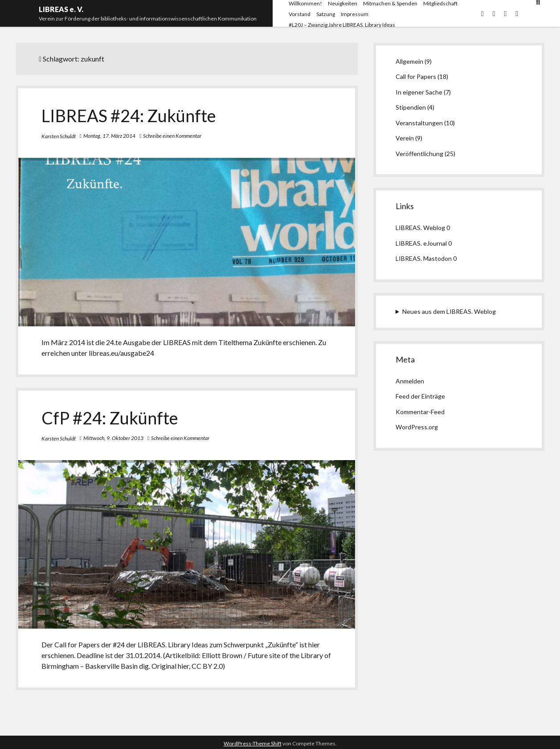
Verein (405, 138)
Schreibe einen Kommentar (172, 136)
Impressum (355, 14)
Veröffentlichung (419, 154)
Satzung (326, 14)
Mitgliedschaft (440, 3)
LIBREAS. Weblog (420, 228)
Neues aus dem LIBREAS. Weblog (449, 311)
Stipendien (411, 107)
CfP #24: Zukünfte (110, 418)
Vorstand (300, 14)
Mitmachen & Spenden (390, 3)
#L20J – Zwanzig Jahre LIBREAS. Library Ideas (342, 25)
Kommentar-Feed (420, 412)
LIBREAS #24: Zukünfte (129, 115)
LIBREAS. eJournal (421, 243)
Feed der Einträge (420, 396)
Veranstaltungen (419, 123)
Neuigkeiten (343, 3)
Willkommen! (305, 3)
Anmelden (410, 381)
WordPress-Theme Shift (253, 743)
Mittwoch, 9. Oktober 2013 (113, 438)
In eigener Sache (419, 92)
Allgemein (409, 61)
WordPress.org (417, 427)
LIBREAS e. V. (61, 9)
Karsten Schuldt (59, 136)
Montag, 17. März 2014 (109, 136)
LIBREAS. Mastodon (424, 258)
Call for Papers (416, 76)
